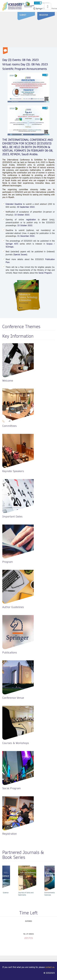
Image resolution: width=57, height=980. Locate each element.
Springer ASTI (12, 244)
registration (31, 220)
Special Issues (20, 255)
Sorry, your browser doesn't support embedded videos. (28, 33)
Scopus (49, 244)
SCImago (9, 247)
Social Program (45, 273)
